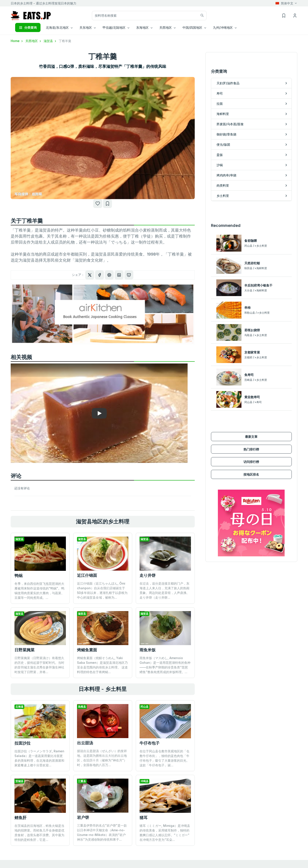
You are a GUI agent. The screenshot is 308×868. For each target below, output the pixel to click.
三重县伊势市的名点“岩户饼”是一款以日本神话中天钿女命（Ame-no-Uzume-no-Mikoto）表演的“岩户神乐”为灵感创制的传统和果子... (102, 798)
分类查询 (28, 27)
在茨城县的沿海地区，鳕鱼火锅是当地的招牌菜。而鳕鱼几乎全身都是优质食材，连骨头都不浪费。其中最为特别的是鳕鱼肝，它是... (39, 833)
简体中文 (284, 3)
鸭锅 (18, 576)
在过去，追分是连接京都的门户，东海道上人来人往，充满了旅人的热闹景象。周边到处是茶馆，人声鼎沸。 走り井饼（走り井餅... (164, 590)
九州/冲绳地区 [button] (223, 27)
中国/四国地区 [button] (192, 27)
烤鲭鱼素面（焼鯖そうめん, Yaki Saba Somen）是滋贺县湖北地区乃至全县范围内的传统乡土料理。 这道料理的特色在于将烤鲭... (102, 665)
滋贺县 (50, 41)
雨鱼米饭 (148, 650)
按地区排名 (251, 417)
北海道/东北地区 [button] (57, 27)
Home (17, 41)
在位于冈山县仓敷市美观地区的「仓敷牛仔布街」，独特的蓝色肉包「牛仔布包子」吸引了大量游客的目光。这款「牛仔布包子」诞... (164, 758)
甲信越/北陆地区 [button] (114, 27)
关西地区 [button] (166, 27)
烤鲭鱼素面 (87, 650)
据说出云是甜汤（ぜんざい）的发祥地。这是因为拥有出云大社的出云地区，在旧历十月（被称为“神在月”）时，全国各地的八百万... (102, 758)
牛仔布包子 (150, 743)
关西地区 (34, 41)
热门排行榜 (251, 392)
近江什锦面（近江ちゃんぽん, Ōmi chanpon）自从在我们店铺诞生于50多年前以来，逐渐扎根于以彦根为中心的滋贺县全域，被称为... (102, 590)
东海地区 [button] (142, 27)
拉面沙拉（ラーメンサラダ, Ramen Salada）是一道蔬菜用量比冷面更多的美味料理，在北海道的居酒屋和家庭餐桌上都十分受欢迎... (39, 758)
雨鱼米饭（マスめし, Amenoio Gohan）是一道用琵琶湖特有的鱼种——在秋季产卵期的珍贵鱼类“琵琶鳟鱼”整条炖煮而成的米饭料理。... (165, 665)
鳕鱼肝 (20, 818)
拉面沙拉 (22, 743)
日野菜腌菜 (24, 650)
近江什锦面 (87, 575)
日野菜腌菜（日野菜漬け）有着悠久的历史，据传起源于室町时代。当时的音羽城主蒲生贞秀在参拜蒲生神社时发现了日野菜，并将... (39, 665)
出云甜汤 (85, 743)
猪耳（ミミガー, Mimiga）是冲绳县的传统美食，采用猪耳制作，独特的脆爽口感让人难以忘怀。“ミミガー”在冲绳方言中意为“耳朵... (165, 798)
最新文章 (251, 379)
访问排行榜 (251, 404)
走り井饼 (148, 575)
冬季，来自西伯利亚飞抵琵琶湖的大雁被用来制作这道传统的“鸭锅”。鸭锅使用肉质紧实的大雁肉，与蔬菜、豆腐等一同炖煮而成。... (39, 591)
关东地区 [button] (86, 27)
